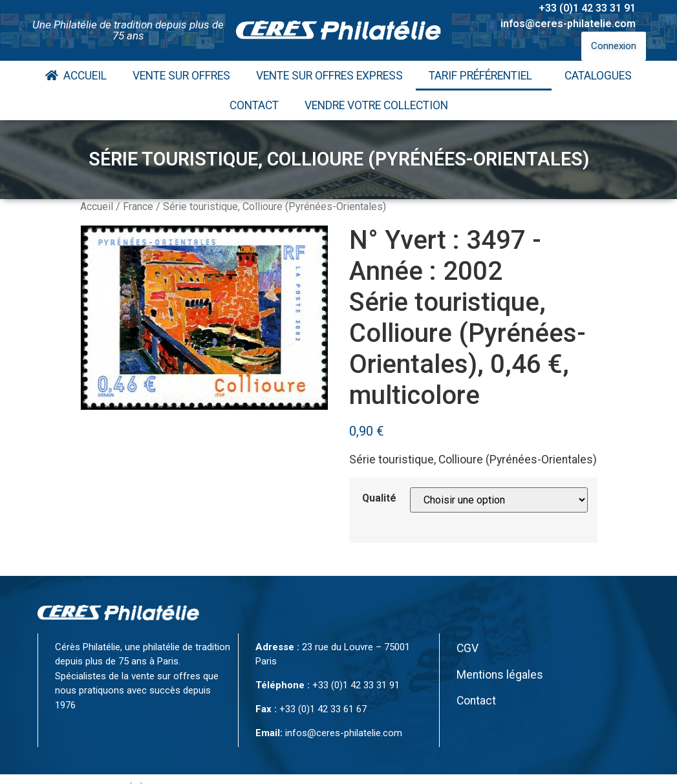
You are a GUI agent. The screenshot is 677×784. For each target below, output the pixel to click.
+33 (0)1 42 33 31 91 (587, 8)
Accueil (76, 76)
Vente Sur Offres (181, 76)
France (138, 207)
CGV (467, 648)
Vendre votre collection (376, 105)
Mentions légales (500, 675)
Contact (254, 105)
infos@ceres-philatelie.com (568, 24)
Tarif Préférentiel (484, 76)
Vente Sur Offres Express (329, 76)
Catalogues (598, 76)
